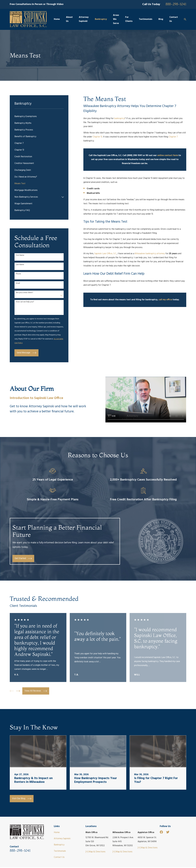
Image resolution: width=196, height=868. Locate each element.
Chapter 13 (97, 137)
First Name (20, 255)
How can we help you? (25, 302)
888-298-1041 (176, 4)
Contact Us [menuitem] (174, 19)
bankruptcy (119, 118)
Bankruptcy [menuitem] (101, 19)
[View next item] (18, 691)
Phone (18, 274)
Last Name (20, 265)
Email (18, 283)
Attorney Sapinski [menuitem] (84, 19)
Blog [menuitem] (161, 19)
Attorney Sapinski (62, 839)
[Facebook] (161, 832)
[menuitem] (39, 117)
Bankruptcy (59, 845)
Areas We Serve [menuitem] (116, 19)
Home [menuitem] (57, 19)
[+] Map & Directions (95, 852)
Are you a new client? (24, 293)
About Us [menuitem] (69, 19)
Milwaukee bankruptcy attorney (150, 254)
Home (57, 832)
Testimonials (60, 851)
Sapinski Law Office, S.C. (105, 254)
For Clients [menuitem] (129, 19)
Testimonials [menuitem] (146, 19)
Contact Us (59, 857)
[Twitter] (168, 832)
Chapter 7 (173, 137)
